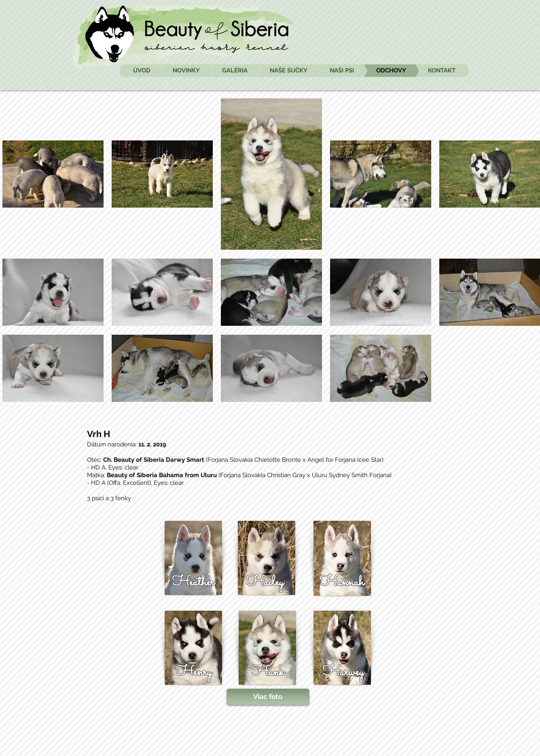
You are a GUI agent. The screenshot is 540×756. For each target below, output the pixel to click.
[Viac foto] (268, 697)
